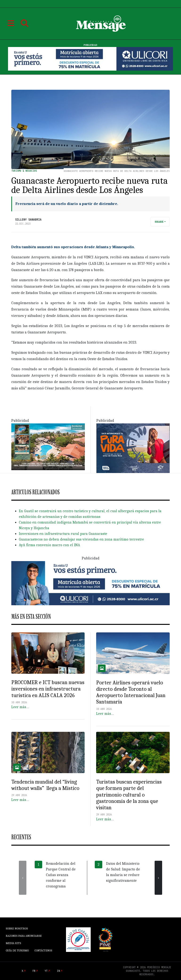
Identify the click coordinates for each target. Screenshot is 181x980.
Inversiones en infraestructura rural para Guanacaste (63, 534)
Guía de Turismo (17, 950)
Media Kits (13, 943)
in (58, 971)
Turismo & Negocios (24, 171)
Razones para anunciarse (24, 936)
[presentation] (23, 878)
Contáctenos (43, 950)
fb (34, 971)
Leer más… (20, 707)
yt (46, 971)
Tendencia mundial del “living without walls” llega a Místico (45, 785)
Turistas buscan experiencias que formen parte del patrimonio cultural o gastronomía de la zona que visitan (129, 795)
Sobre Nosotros (17, 929)
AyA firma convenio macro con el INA (49, 545)
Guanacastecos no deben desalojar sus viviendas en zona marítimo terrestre (81, 539)
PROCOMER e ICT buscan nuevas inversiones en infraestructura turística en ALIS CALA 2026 (48, 689)
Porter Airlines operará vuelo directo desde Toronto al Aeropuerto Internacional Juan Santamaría (131, 692)
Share (159, 222)
